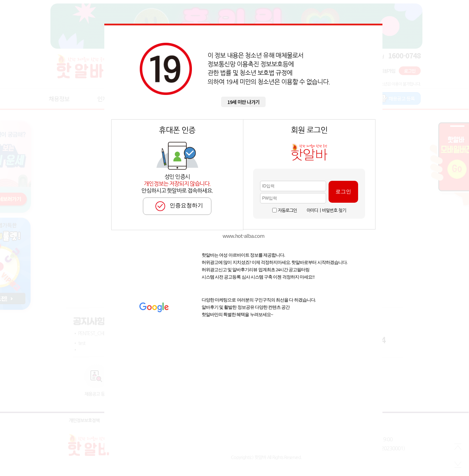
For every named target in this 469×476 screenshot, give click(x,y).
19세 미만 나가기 (243, 102)
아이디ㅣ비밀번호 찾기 (326, 211)
